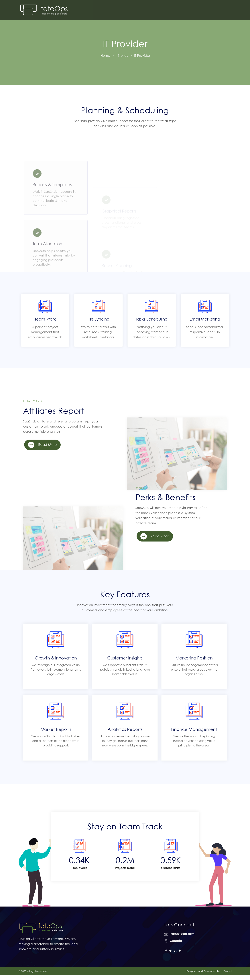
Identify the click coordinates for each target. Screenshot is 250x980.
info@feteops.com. (182, 934)
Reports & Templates (52, 206)
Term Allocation (47, 265)
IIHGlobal (226, 971)
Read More (43, 445)
